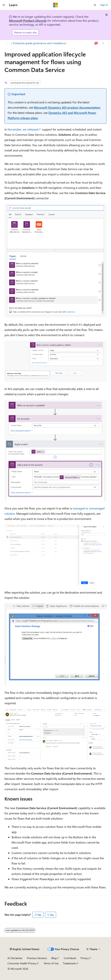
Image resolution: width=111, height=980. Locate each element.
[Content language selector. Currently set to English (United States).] (25, 949)
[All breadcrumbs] (8, 43)
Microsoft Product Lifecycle (28, 20)
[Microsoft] (55, 5)
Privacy (85, 958)
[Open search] (95, 5)
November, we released (23, 129)
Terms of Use (51, 963)
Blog (54, 958)
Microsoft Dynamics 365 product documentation (67, 107)
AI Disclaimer (15, 958)
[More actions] (103, 43)
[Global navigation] (4, 5)
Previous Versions (37, 958)
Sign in (104, 5)
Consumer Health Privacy (22, 963)
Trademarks (70, 963)
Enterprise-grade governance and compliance (39, 43)
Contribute (70, 958)
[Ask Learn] (96, 43)
